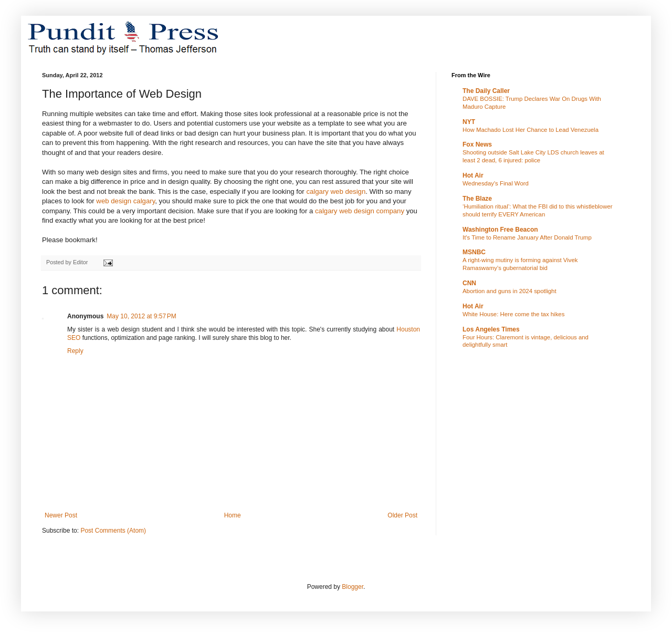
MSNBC (474, 252)
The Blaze (477, 199)
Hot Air (473, 175)
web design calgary (125, 201)
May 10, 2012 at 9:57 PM (141, 316)
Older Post (402, 515)
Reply (75, 351)
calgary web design (336, 191)
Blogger (353, 587)
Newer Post (61, 515)
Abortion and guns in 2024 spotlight (510, 291)
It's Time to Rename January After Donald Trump (527, 237)
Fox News (477, 144)
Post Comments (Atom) (113, 531)
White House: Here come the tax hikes (513, 314)
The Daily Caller (486, 91)
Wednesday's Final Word (496, 183)
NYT (469, 122)
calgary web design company (361, 211)
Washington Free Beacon (500, 230)
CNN (469, 283)
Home (233, 515)
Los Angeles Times (491, 329)
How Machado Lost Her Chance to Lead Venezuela (531, 130)
